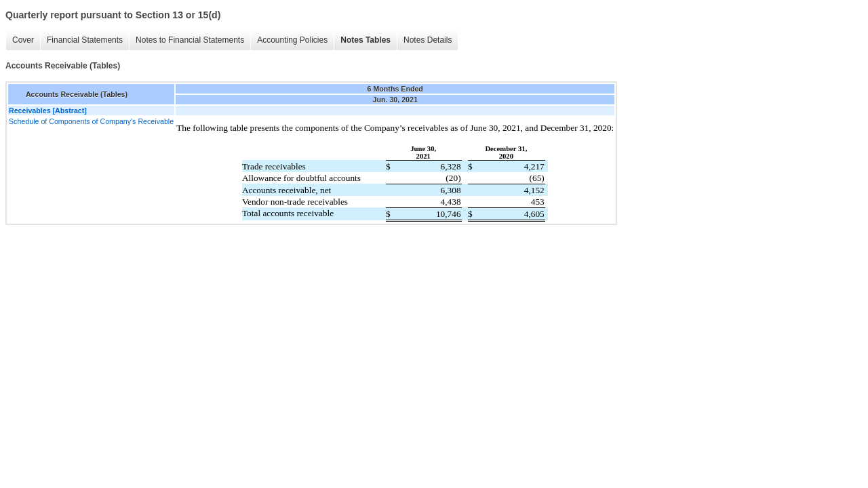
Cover (23, 40)
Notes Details (428, 40)
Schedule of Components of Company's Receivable (91, 121)
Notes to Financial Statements (190, 40)
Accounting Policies (292, 40)
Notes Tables (366, 40)
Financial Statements (85, 40)
